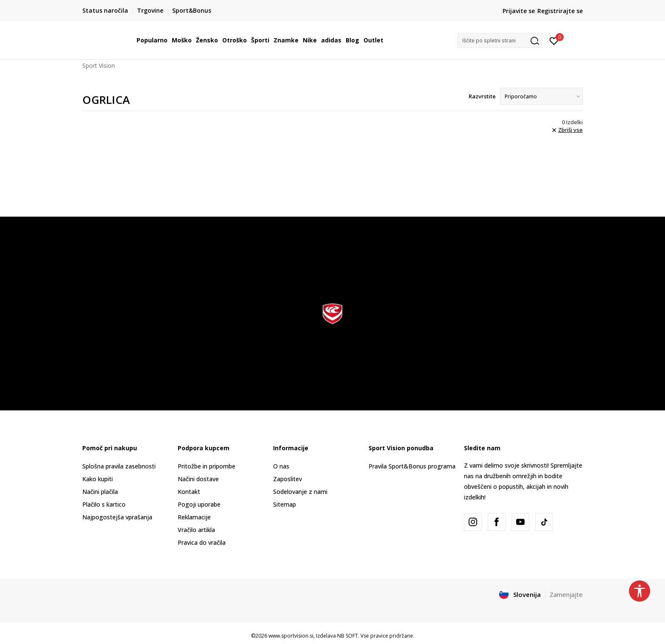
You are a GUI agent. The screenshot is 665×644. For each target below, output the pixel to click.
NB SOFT (348, 636)
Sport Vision (99, 66)
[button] (500, 40)
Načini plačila (100, 492)
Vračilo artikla (196, 530)
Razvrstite (482, 96)
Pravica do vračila (202, 542)
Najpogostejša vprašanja (117, 517)
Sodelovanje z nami (300, 492)
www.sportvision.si (291, 636)
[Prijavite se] (554, 40)
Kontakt (189, 492)
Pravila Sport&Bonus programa (412, 466)
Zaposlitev (288, 479)
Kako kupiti (98, 479)
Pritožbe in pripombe (207, 466)
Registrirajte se (560, 11)
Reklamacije (194, 517)
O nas (281, 466)
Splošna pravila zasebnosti (119, 466)
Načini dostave (198, 479)
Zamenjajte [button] (566, 594)
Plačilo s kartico (104, 504)
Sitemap (285, 504)
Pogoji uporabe (199, 504)
